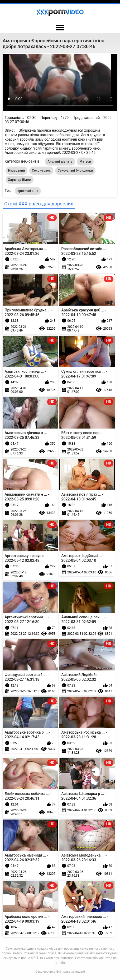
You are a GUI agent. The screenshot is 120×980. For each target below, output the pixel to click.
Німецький (17, 171)
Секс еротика (45, 972)
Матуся (85, 162)
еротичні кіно (28, 191)
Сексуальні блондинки (75, 171)
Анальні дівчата (60, 162)
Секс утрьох (41, 171)
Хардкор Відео (20, 180)
